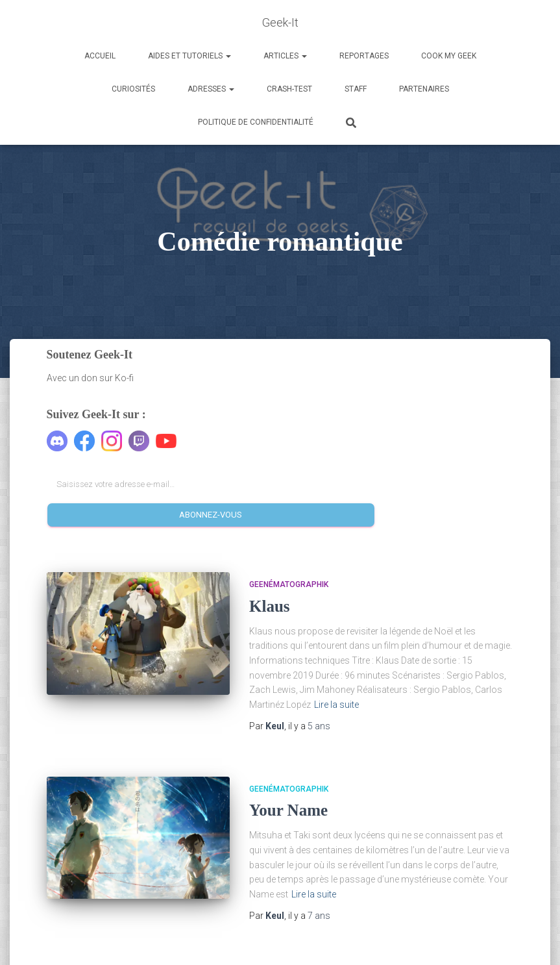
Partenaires (424, 89)
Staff (356, 89)
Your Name (288, 810)
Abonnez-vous (211, 515)
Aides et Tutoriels (189, 56)
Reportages (364, 56)
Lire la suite (336, 705)
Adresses (211, 89)
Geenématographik (289, 584)
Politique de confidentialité (256, 122)
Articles (285, 56)
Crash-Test (289, 89)
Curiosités (133, 89)
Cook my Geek (449, 56)
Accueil (100, 56)
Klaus (270, 606)
